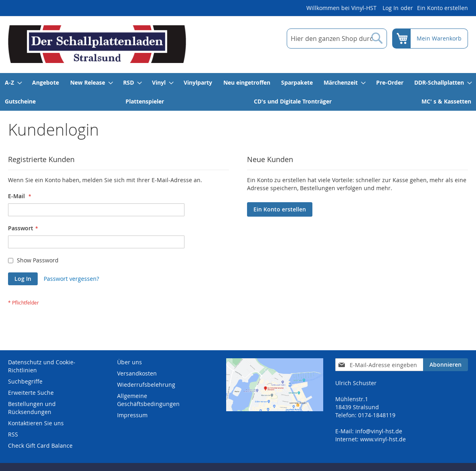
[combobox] (337, 39)
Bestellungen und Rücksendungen (32, 408)
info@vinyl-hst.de (379, 431)
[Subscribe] (446, 365)
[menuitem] (13, 82)
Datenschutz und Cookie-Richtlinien (42, 366)
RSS (13, 434)
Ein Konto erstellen (443, 8)
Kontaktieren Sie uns (36, 423)
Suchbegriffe (25, 381)
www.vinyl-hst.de (383, 439)
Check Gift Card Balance (40, 446)
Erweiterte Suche (31, 393)
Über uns (130, 362)
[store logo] (97, 44)
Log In (391, 8)
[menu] (238, 92)
